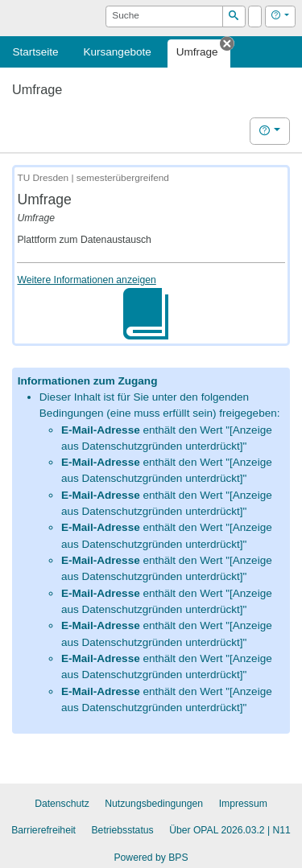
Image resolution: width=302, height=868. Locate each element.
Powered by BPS (151, 858)
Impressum (243, 804)
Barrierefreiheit (43, 830)
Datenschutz (62, 804)
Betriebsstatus (123, 830)
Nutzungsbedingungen (154, 804)
